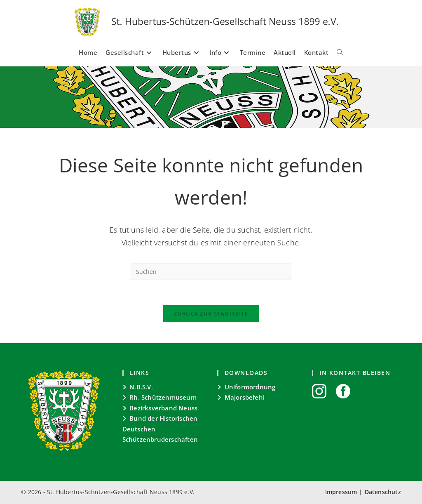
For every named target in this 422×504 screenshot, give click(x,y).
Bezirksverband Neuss (163, 408)
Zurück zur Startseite (211, 313)
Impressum (341, 492)
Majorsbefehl (245, 397)
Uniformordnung (250, 387)
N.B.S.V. (141, 387)
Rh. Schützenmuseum (163, 397)
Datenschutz (383, 492)
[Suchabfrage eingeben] (211, 272)
